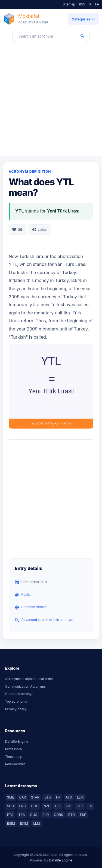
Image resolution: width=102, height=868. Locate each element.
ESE (83, 815)
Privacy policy (16, 709)
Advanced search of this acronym (47, 620)
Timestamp (14, 757)
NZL (47, 806)
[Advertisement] (51, 102)
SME (11, 797)
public (26, 594)
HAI (69, 806)
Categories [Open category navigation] (83, 19)
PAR (80, 806)
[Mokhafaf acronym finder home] (26, 19)
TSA (22, 815)
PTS (10, 815)
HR (58, 797)
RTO (72, 815)
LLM (80, 797)
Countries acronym (20, 694)
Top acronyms (16, 701)
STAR (35, 797)
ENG (22, 806)
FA (97, 4)
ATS (69, 797)
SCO (11, 806)
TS (90, 806)
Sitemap (69, 4)
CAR (23, 797)
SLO (46, 815)
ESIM (11, 823)
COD (35, 806)
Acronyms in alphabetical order (29, 679)
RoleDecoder (15, 764)
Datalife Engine (17, 741)
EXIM (24, 823)
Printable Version (34, 607)
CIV (58, 806)
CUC (34, 815)
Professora (13, 749)
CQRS (58, 815)
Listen (40, 230)
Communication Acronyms (25, 686)
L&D (47, 797)
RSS (82, 4)
